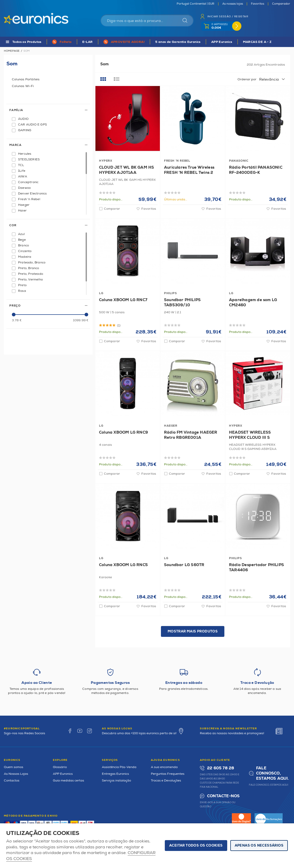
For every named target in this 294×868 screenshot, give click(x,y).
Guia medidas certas (68, 781)
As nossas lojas (233, 4)
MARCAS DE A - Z (257, 42)
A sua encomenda (164, 767)
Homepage (12, 51)
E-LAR (88, 42)
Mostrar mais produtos (193, 631)
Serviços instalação (116, 781)
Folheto (66, 42)
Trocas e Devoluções (166, 781)
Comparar (112, 209)
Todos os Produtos (27, 42)
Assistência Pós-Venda (119, 767)
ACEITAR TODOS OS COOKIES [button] (196, 846)
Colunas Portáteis (26, 79)
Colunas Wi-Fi (23, 86)
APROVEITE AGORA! (128, 42)
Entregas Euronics (115, 774)
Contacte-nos (223, 796)
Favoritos (258, 4)
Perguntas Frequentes (168, 774)
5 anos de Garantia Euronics (178, 42)
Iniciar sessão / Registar (228, 17)
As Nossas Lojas (16, 774)
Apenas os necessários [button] (259, 846)
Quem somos (14, 767)
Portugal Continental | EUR (195, 4)
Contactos (12, 781)
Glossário (60, 767)
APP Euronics (222, 42)
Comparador (281, 4)
